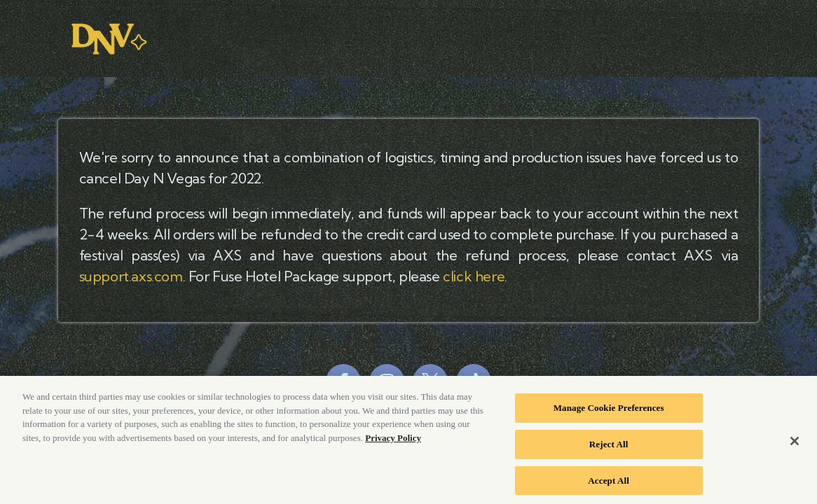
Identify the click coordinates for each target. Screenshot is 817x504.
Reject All (609, 448)
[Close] (795, 445)
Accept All (609, 484)
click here (474, 276)
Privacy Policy (393, 442)
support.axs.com (131, 276)
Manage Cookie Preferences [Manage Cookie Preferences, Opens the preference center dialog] (609, 412)
